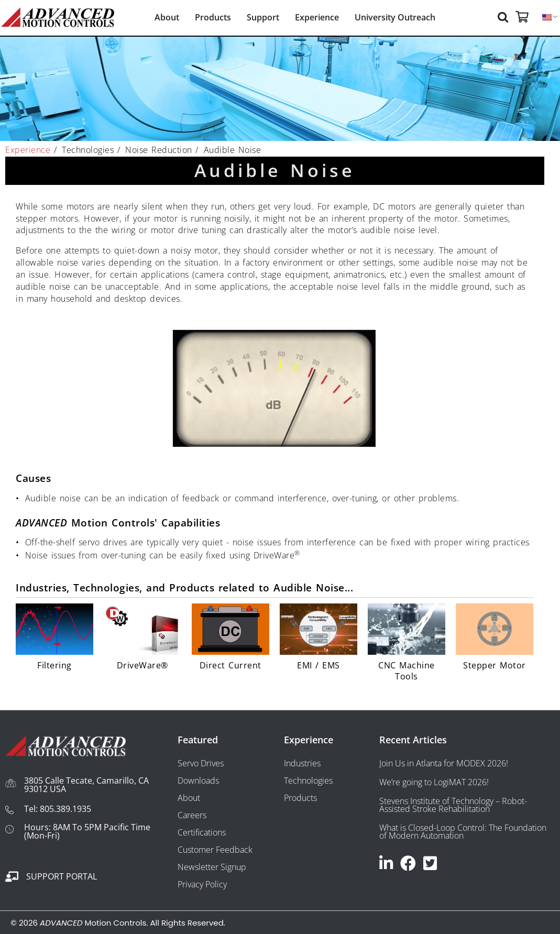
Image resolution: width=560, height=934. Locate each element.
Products (213, 17)
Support (263, 17)
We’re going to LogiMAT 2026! (434, 782)
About (167, 17)
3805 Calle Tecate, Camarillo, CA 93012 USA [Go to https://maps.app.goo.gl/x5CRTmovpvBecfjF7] (86, 785)
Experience (317, 17)
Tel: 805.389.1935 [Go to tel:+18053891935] (58, 809)
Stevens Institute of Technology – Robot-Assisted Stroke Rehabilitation (453, 805)
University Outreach (395, 17)
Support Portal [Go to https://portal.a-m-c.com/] (62, 876)
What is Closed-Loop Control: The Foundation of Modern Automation (463, 832)
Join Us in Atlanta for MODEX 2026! (444, 763)
